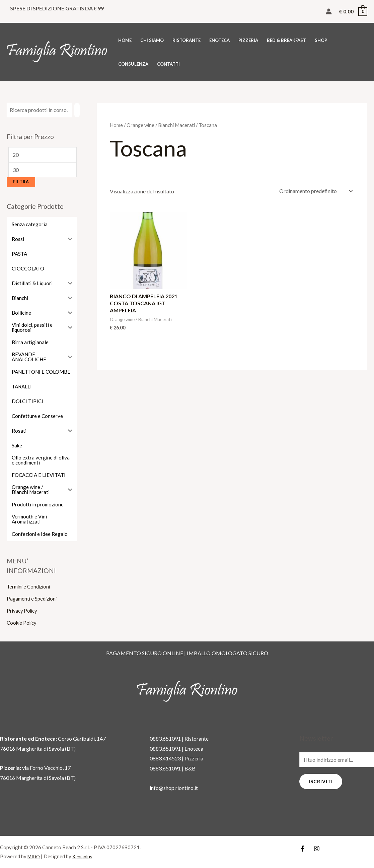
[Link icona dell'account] (329, 11)
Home (116, 125)
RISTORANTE (186, 40)
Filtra (21, 182)
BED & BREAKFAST (286, 40)
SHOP (321, 40)
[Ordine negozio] (315, 191)
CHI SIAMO (152, 40)
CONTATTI (168, 64)
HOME (125, 40)
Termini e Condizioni (30, 586)
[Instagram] (317, 849)
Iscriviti (321, 781)
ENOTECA (219, 40)
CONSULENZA (133, 64)
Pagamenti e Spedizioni (33, 598)
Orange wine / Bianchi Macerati (161, 125)
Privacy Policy (23, 610)
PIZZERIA (248, 40)
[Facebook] (302, 849)
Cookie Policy (23, 623)
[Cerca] (77, 110)
